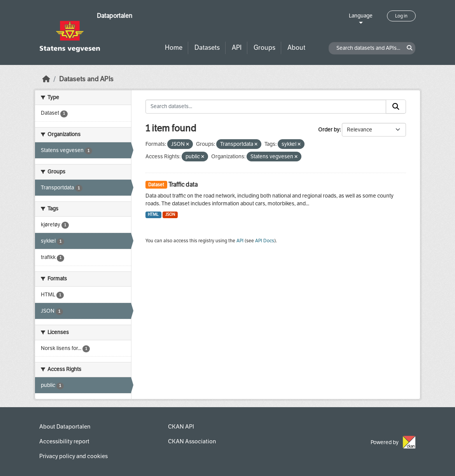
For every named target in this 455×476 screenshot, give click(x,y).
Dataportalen (115, 16)
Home (174, 48)
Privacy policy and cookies (73, 456)
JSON (170, 214)
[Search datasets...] (266, 107)
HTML (153, 214)
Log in (401, 16)
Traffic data (183, 185)
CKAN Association (192, 441)
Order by (329, 130)
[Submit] (396, 107)
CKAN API (181, 427)
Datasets (207, 48)
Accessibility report (64, 441)
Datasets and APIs (86, 79)
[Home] (46, 79)
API (237, 48)
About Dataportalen (65, 427)
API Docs (265, 241)
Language (361, 16)
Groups (264, 48)
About (296, 48)
